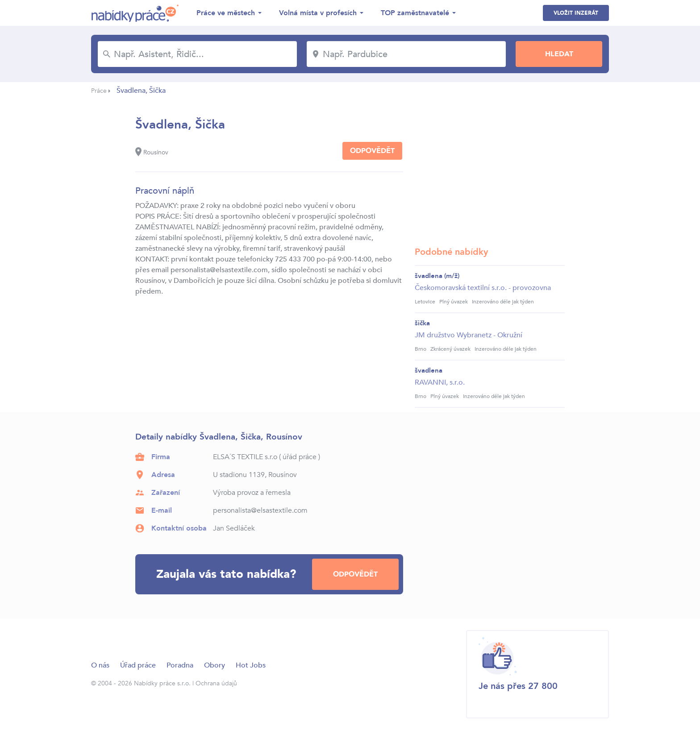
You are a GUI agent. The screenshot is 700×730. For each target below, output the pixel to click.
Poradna (180, 665)
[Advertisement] (490, 172)
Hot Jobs (251, 665)
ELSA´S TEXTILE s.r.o (245, 457)
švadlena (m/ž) (437, 276)
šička (422, 323)
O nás (100, 665)
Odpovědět (372, 151)
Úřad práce (138, 665)
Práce (99, 91)
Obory (215, 665)
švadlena (429, 370)
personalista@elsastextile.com (260, 510)
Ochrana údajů (216, 683)
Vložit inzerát (576, 13)
